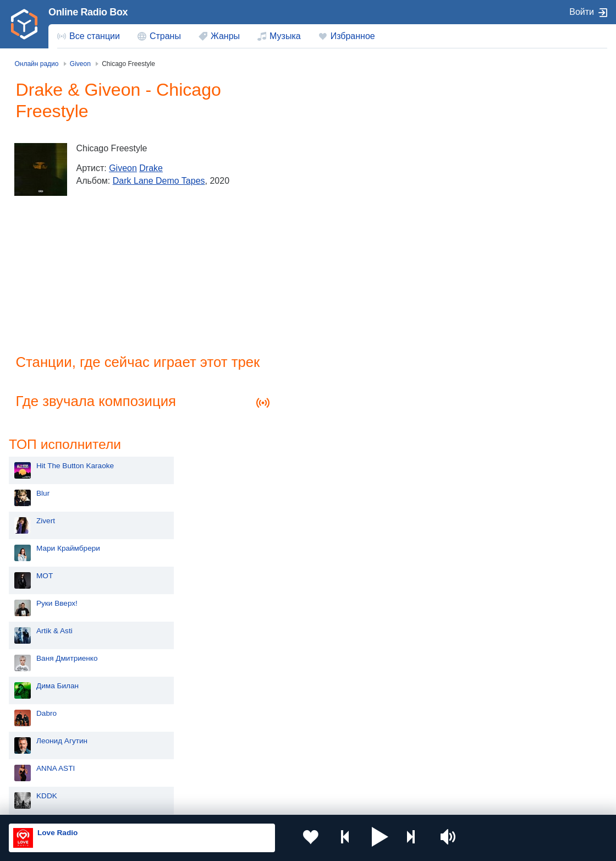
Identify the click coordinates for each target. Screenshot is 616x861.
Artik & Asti (329, 275)
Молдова (280, 716)
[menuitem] (89, 36)
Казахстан (401, 716)
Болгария (400, 734)
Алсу (320, 495)
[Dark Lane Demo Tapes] (44, 169)
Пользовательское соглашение (145, 802)
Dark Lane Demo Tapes (162, 181)
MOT (320, 220)
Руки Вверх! (332, 247)
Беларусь (44, 772)
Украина (161, 716)
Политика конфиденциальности (252, 802)
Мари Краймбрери (343, 192)
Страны (165, 36)
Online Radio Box (88, 12)
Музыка (285, 36)
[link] (24, 24)
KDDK (322, 440)
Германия (400, 772)
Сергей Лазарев (339, 467)
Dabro (321, 357)
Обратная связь (335, 802)
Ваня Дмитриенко (342, 302)
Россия (40, 716)
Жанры (225, 36)
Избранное (353, 36)
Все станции (95, 36)
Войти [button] (582, 12)
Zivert (321, 165)
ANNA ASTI (331, 412)
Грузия (158, 772)
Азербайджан (288, 772)
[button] (366, 838)
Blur (318, 137)
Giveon (126, 168)
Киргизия (44, 734)
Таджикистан (169, 734)
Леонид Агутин (337, 385)
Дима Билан (332, 330)
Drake (154, 168)
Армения (280, 734)
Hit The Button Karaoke (350, 110)
